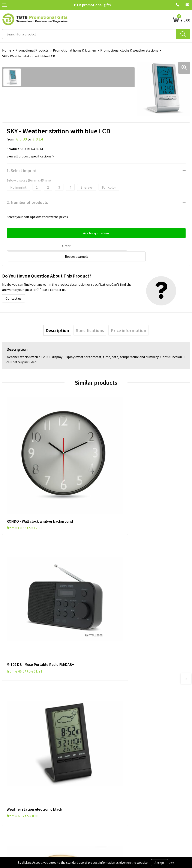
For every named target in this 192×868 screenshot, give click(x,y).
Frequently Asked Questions (118, 671)
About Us (105, 740)
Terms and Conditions (18, 760)
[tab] (57, 319)
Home (7, 50)
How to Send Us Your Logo (117, 704)
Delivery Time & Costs (114, 678)
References (106, 753)
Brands (7, 740)
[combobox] (89, 34)
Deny (172, 863)
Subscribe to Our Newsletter (23, 773)
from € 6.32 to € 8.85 (23, 597)
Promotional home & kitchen (74, 50)
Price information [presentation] (128, 319)
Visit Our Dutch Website (115, 760)
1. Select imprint (22, 170)
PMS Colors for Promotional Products (126, 698)
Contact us (13, 287)
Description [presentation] (57, 319)
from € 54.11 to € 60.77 (118, 597)
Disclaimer (10, 753)
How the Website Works (116, 685)
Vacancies (105, 747)
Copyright (10, 766)
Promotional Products (32, 50)
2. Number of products (27, 202)
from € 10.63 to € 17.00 (25, 485)
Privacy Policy (12, 747)
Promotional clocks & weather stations (129, 50)
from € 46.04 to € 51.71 (118, 485)
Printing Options (111, 691)
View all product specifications (30, 156)
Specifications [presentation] (90, 319)
